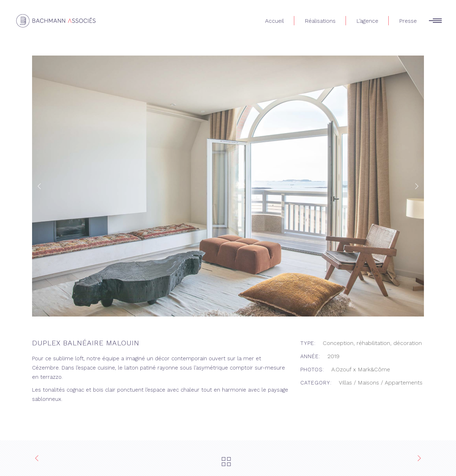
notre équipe (103, 359)
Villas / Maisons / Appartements (381, 383)
